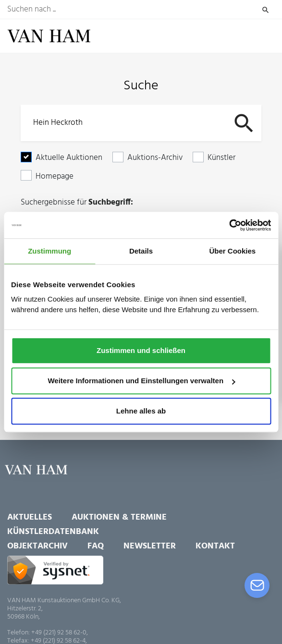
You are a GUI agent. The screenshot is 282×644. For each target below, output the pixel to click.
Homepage (55, 176)
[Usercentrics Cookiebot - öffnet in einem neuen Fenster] (229, 225)
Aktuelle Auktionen (69, 158)
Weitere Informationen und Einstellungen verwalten (141, 381)
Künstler (221, 158)
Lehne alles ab (141, 411)
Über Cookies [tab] (232, 251)
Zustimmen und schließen (141, 350)
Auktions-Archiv (155, 158)
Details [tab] (141, 251)
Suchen (265, 10)
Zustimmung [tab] (49, 251)
